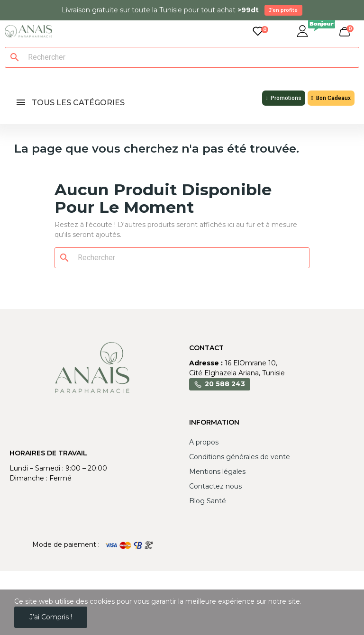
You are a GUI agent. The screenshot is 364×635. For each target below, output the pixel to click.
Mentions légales (217, 472)
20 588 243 (225, 384)
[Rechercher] (188, 57)
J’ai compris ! (51, 617)
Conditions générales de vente (240, 457)
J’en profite (283, 10)
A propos (204, 442)
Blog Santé (208, 501)
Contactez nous (215, 486)
